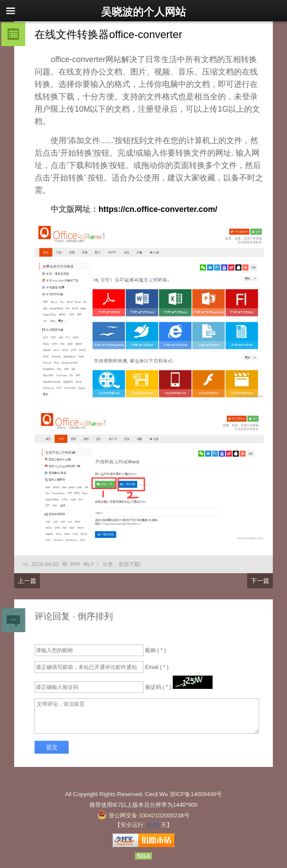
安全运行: (133, 825)
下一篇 (260, 581)
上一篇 (27, 581)
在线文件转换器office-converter (108, 34)
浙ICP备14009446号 (196, 794)
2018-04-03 (45, 564)
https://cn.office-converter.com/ (158, 209)
